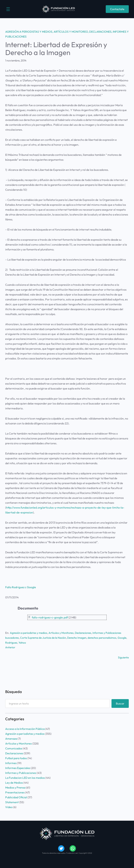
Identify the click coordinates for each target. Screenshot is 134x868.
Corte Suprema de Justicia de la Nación (44, 637)
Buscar (120, 703)
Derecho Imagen (79, 637)
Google (10, 642)
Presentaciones (15, 792)
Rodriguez (21, 642)
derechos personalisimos (105, 637)
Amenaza (11, 738)
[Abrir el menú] (8, 9)
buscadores (12, 637)
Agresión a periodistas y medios (29, 32)
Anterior (11, 647)
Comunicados (14, 748)
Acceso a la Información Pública (25, 728)
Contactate (117, 9)
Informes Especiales (18, 768)
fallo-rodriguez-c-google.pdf (50, 617)
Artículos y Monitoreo (71, 32)
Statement (12, 802)
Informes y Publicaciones (111, 633)
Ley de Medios (14, 782)
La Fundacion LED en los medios (25, 777)
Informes (11, 763)
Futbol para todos (16, 758)
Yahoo (33, 642)
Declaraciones (100, 32)
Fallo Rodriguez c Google (21, 587)
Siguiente (123, 657)
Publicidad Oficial (16, 797)
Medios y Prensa (15, 787)
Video (9, 807)
